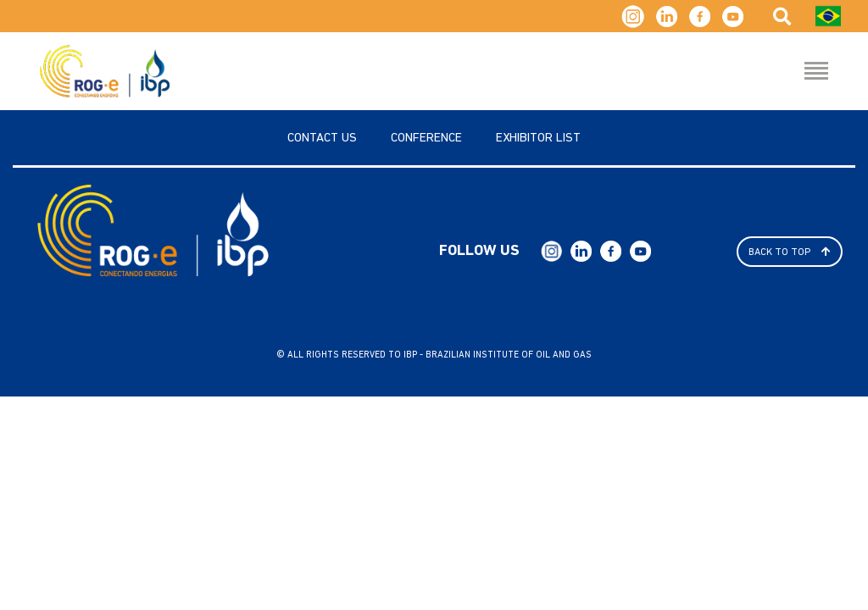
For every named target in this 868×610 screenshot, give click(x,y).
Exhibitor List (538, 139)
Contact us (322, 139)
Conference (426, 139)
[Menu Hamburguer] (816, 72)
